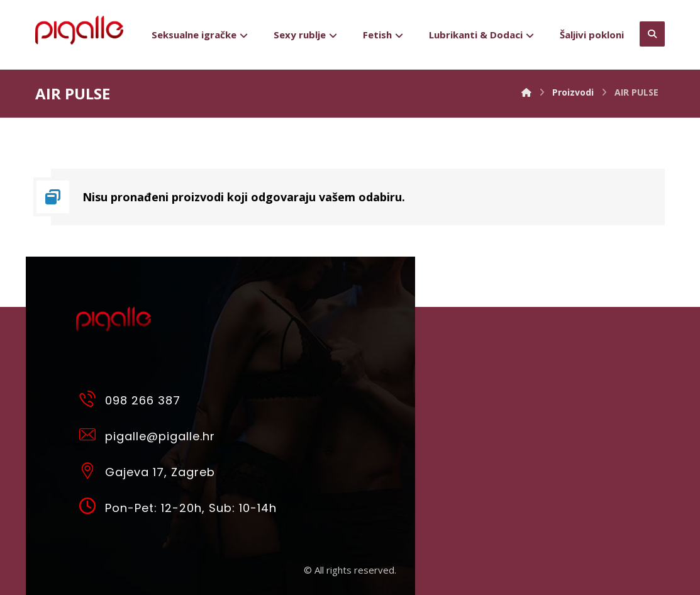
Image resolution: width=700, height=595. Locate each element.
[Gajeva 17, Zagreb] (181, 470)
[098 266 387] (181, 398)
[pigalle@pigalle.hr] (181, 434)
